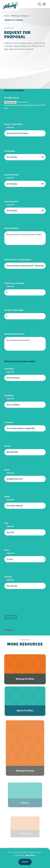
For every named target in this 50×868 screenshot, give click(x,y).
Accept (25, 862)
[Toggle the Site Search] (39, 4)
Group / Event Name (13, 124)
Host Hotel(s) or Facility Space (18, 260)
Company (9, 422)
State (7, 550)
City (6, 523)
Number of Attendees (14, 310)
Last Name (9, 396)
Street (7, 497)
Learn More (30, 855)
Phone (7, 446)
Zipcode (8, 577)
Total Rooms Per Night (14, 283)
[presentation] (22, 605)
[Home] (10, 5)
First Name (9, 369)
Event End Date (11, 202)
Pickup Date (10, 151)
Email (7, 470)
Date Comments (11, 228)
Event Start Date (11, 175)
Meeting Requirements (14, 334)
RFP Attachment (12, 98)
